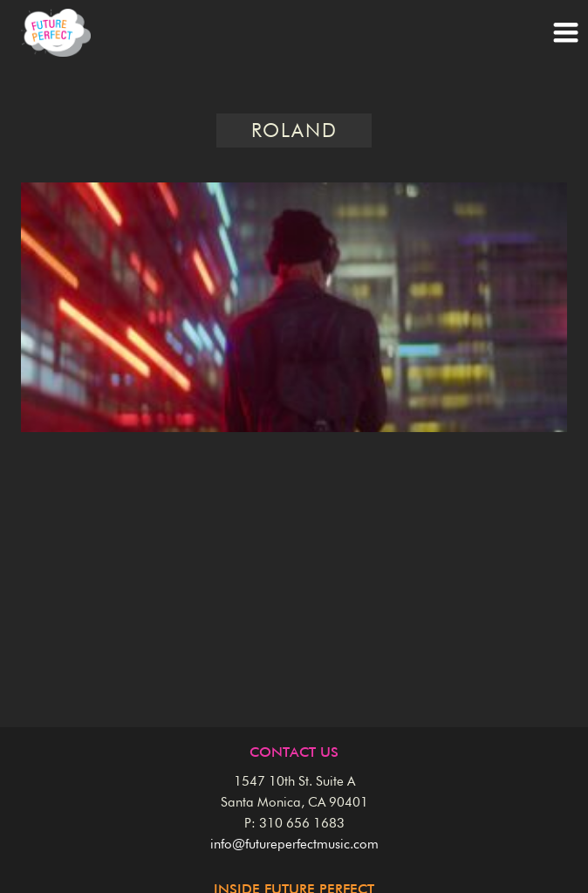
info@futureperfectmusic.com (294, 845)
